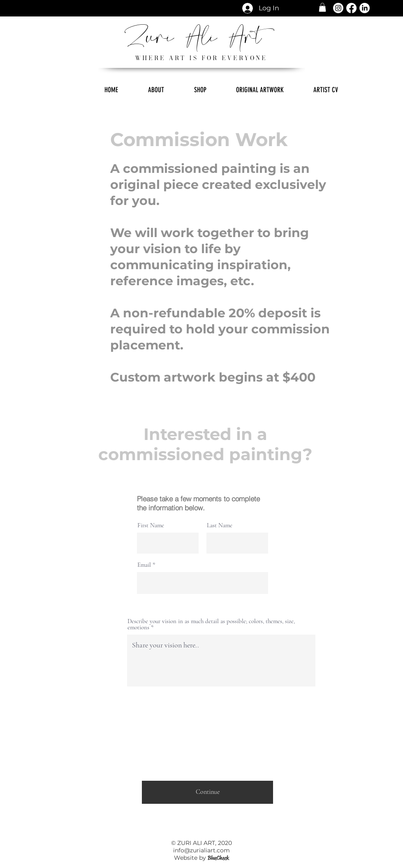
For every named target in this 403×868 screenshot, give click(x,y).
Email (144, 565)
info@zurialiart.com (201, 850)
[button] (322, 7)
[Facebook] (351, 8)
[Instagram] (338, 8)
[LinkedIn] (365, 8)
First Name (151, 525)
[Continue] (207, 792)
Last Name (220, 525)
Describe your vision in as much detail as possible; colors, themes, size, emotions (211, 624)
